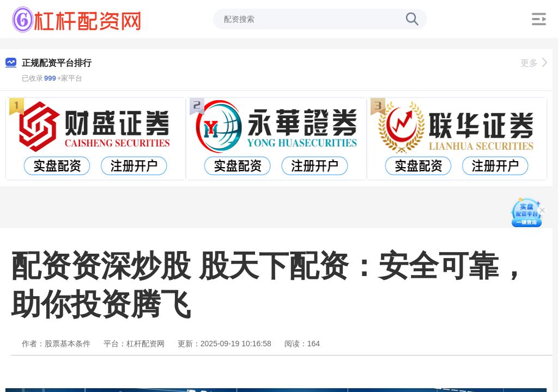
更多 (534, 63)
